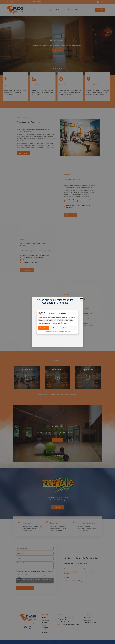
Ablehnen (56, 328)
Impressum (67, 332)
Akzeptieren (44, 328)
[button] (76, 313)
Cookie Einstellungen (50, 332)
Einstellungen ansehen (70, 328)
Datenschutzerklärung (60, 332)
